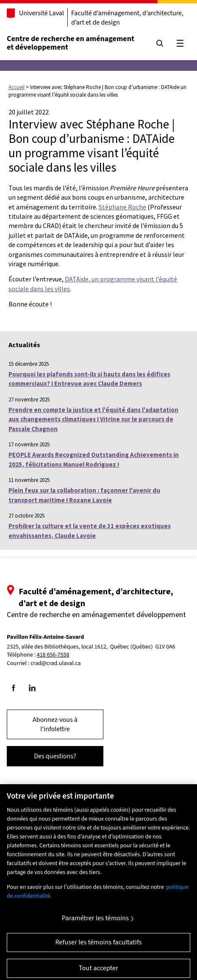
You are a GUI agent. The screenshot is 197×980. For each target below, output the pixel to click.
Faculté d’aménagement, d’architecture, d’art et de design (127, 18)
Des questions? (55, 756)
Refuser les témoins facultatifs (98, 946)
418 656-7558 (53, 655)
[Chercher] (160, 43)
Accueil (17, 87)
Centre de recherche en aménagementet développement (71, 43)
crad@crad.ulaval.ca (56, 663)
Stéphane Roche (122, 207)
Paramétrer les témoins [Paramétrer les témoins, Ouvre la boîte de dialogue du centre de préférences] (95, 922)
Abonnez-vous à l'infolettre (55, 724)
